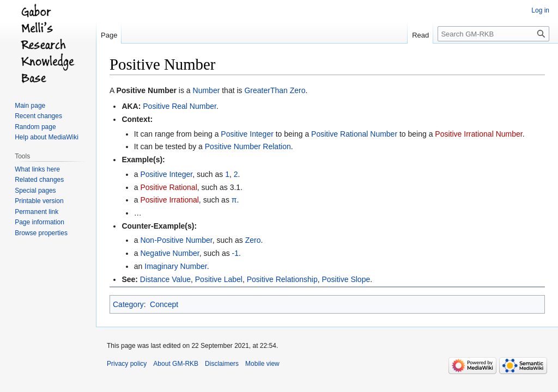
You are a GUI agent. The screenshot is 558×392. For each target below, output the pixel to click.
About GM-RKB (176, 364)
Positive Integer (247, 134)
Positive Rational (168, 187)
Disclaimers (222, 364)
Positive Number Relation (248, 146)
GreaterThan (266, 90)
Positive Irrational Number (478, 134)
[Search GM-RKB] (493, 34)
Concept (164, 304)
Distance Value (165, 279)
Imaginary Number (175, 266)
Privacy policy (127, 364)
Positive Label (219, 279)
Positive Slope (346, 279)
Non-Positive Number (176, 240)
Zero (298, 90)
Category (128, 304)
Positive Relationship (282, 279)
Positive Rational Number (354, 134)
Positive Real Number (180, 106)
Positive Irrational (169, 200)
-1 (235, 253)
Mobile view (262, 364)
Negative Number (169, 253)
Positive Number (146, 90)
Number (207, 90)
